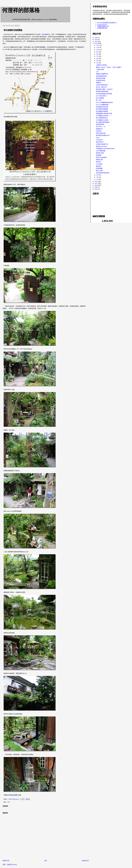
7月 (97, 56)
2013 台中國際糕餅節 (102, 105)
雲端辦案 (99, 155)
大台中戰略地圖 (101, 151)
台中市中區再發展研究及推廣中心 (107, 23)
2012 (96, 181)
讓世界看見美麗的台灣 (103, 135)
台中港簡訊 (99, 164)
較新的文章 (6, 861)
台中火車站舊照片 (101, 96)
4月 (97, 63)
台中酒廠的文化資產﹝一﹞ (104, 120)
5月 (97, 61)
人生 (97, 72)
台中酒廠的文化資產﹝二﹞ (104, 116)
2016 (96, 38)
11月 (98, 47)
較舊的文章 (85, 861)
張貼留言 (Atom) (12, 865)
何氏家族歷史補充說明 (103, 173)
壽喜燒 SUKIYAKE (101, 146)
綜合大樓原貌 (100, 98)
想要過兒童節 (100, 153)
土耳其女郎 (99, 140)
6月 (97, 58)
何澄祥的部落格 (21, 10)
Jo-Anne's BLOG (102, 24)
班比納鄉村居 (46, 34)
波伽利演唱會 (100, 124)
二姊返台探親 (100, 69)
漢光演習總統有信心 (102, 118)
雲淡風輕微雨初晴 (101, 76)
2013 (96, 43)
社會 (8, 802)
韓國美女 (99, 83)
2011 (96, 183)
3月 (97, 175)
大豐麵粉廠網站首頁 (103, 26)
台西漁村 (99, 131)
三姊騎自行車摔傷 (101, 65)
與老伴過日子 (100, 142)
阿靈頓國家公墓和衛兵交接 (104, 113)
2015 (96, 39)
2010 (96, 185)
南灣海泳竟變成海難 (102, 91)
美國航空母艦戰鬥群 (102, 74)
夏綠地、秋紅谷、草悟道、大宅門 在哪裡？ (109, 67)
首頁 (46, 861)
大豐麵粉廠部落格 (102, 28)
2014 (96, 41)
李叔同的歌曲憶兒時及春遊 (104, 94)
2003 (96, 189)
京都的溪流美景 (101, 80)
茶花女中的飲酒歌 (101, 157)
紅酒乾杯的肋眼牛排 (102, 144)
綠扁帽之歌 (99, 129)
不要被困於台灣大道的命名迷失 (105, 149)
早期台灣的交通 (101, 133)
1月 (97, 179)
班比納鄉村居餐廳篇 (102, 109)
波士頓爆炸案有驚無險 (103, 122)
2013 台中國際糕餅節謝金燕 (104, 102)
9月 (97, 52)
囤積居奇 (99, 166)
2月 (97, 177)
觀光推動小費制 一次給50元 (104, 89)
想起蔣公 (99, 162)
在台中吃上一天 (101, 127)
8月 (97, 54)
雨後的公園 (99, 160)
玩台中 (98, 138)
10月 (98, 50)
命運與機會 (99, 168)
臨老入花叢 (99, 171)
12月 (98, 45)
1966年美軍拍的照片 (102, 85)
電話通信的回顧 (101, 78)
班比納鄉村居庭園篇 (102, 111)
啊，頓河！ (99, 100)
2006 (96, 187)
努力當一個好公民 (101, 87)
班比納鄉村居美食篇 (102, 107)
